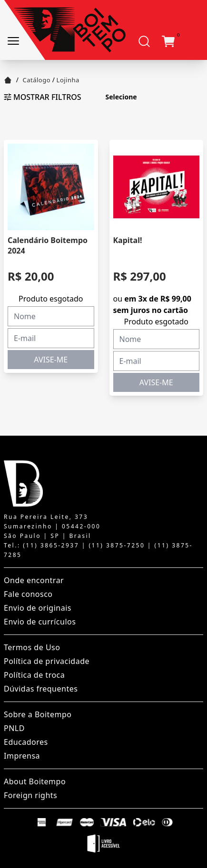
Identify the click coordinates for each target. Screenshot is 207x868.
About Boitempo (35, 781)
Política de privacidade (47, 661)
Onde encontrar (34, 580)
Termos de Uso (32, 647)
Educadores (26, 742)
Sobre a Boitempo (38, 714)
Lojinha (68, 80)
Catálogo (37, 80)
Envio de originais (38, 608)
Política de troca (34, 675)
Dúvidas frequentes (41, 689)
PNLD (14, 728)
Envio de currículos (40, 622)
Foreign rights (30, 795)
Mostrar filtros (43, 97)
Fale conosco (28, 594)
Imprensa (22, 756)
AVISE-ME (51, 360)
